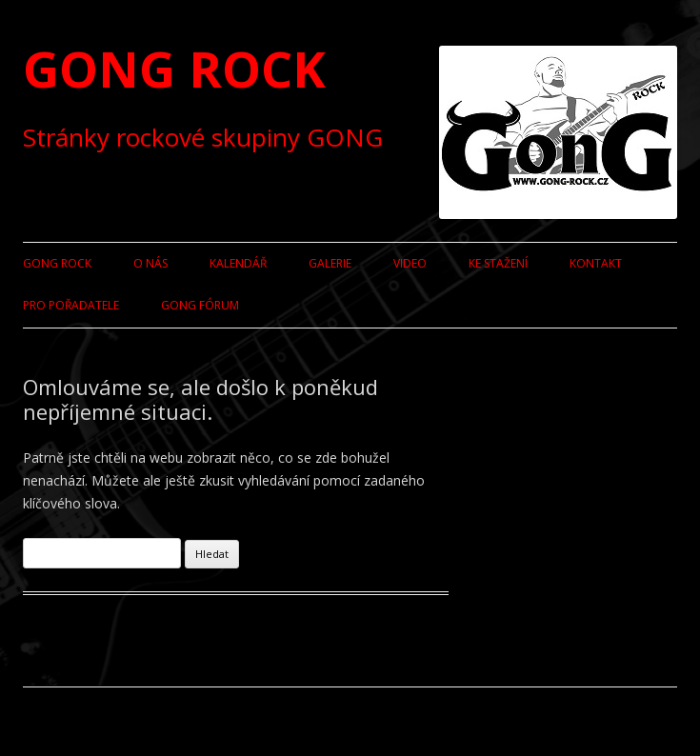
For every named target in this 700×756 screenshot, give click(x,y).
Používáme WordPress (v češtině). (113, 721)
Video (410, 263)
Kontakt (596, 263)
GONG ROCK (174, 68)
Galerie (330, 263)
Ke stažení (498, 263)
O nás (150, 263)
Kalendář (238, 263)
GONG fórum (200, 305)
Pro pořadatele (71, 305)
